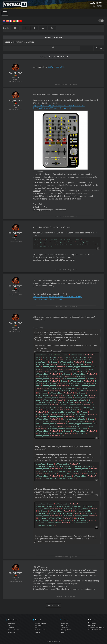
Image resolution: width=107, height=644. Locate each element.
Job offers (65, 628)
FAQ (36, 628)
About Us (64, 623)
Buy (9, 625)
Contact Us (65, 625)
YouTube (92, 625)
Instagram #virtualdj (96, 628)
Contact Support (40, 623)
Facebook (92, 623)
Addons (30, 42)
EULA (63, 632)
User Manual (39, 625)
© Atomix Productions (53, 642)
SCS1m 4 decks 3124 (57, 67)
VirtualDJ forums (14, 42)
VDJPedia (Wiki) (40, 630)
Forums (37, 632)
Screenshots (12, 632)
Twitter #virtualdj (95, 630)
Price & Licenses (13, 630)
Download (11, 623)
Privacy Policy (66, 630)
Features (11, 628)
